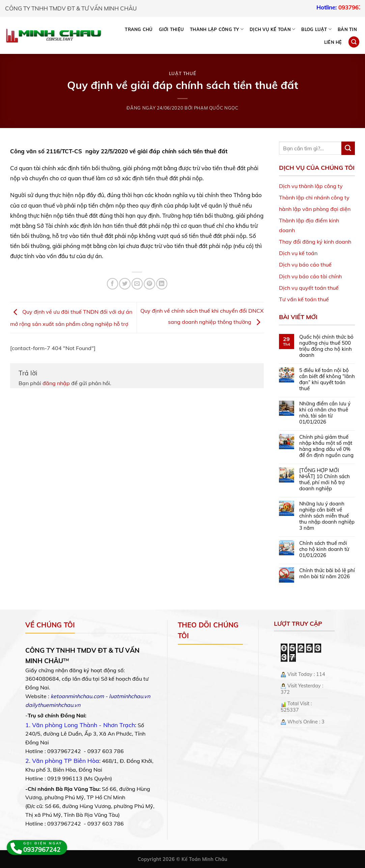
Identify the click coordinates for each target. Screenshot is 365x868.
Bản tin (347, 29)
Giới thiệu (172, 29)
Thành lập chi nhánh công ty (314, 197)
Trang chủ (139, 29)
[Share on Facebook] (113, 284)
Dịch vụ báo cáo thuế (305, 265)
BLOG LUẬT (316, 29)
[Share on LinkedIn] (162, 284)
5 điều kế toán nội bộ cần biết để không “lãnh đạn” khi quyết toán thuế (327, 379)
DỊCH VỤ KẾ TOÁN (272, 29)
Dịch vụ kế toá (297, 253)
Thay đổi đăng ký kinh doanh (315, 242)
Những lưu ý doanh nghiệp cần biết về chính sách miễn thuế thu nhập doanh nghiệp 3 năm (327, 516)
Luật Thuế (183, 73)
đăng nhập (56, 383)
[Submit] (348, 148)
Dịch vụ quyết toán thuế (309, 288)
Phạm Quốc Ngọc (216, 108)
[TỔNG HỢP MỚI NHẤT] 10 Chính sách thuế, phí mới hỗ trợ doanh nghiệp (325, 479)
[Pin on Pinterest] (149, 284)
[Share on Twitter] (125, 284)
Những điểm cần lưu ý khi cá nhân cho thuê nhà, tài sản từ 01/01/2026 (325, 413)
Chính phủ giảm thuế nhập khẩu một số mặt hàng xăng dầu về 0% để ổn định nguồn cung (326, 446)
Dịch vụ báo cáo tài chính (310, 276)
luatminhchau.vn (130, 696)
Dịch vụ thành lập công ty (311, 186)
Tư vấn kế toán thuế (304, 299)
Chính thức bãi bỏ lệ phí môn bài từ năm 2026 (327, 573)
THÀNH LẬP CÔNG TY (217, 29)
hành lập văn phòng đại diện (315, 209)
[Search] (354, 42)
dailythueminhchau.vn (53, 705)
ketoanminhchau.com (77, 696)
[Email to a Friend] (137, 284)
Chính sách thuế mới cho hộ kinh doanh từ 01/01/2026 (324, 549)
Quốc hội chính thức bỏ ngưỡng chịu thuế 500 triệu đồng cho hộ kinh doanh (326, 346)
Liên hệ (333, 42)
